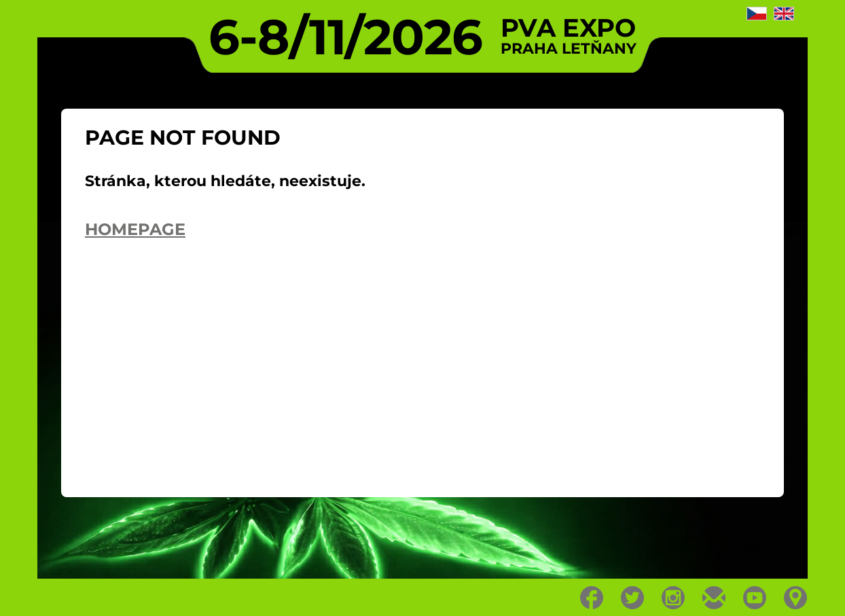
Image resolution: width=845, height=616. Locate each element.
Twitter (633, 598)
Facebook (592, 598)
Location (796, 598)
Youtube (755, 598)
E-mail (714, 598)
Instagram (673, 598)
